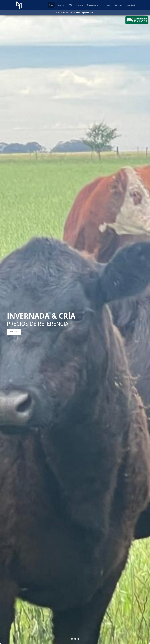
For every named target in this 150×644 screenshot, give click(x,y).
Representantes (93, 5)
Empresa (61, 5)
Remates (80, 5)
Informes (107, 5)
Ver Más (14, 332)
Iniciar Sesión (131, 5)
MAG (70, 5)
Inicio (51, 5)
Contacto (118, 5)
